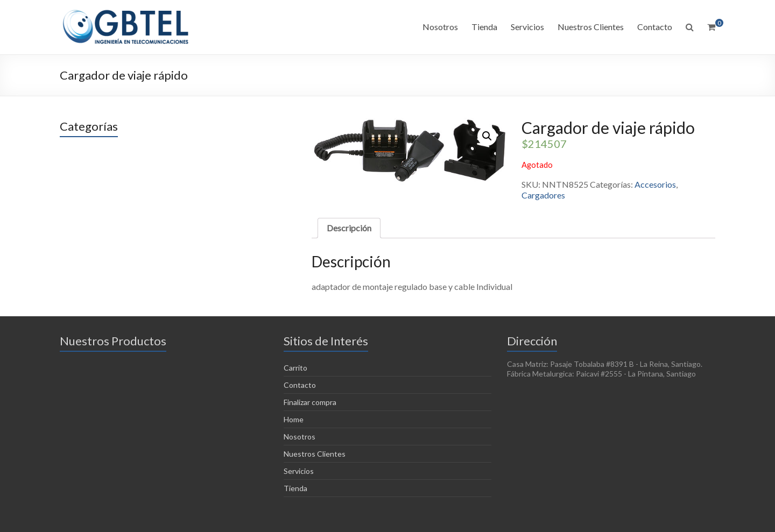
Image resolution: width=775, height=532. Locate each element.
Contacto (655, 27)
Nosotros (440, 27)
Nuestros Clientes (591, 27)
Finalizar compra (310, 402)
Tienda (484, 27)
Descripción (349, 228)
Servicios (527, 27)
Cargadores (543, 195)
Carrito (295, 368)
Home (294, 419)
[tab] (349, 228)
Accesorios (655, 184)
